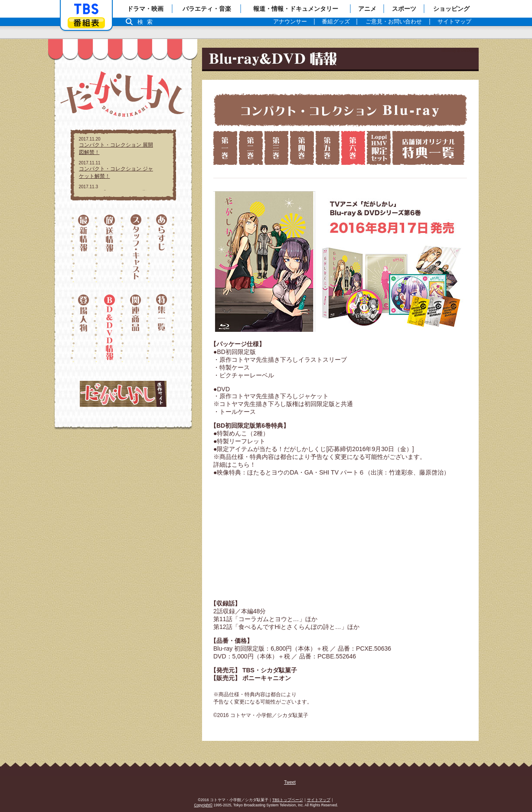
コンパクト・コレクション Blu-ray (340, 110)
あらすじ (163, 252)
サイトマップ (319, 800)
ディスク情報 (110, 328)
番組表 (86, 23)
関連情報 (136, 328)
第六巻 (353, 148)
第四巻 (302, 148)
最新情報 (83, 252)
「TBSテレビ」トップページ (86, 9)
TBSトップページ (288, 800)
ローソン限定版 (379, 148)
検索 (147, 22)
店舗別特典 (428, 148)
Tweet (290, 782)
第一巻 (225, 148)
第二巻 (251, 148)
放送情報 (110, 252)
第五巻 (328, 148)
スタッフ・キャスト (136, 252)
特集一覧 (163, 328)
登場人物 (83, 328)
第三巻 (276, 148)
